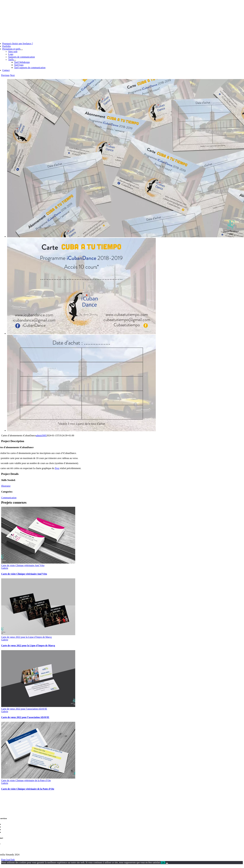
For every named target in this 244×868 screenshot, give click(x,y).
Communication (9, 498)
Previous (5, 75)
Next (12, 75)
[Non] (167, 863)
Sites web (7, 824)
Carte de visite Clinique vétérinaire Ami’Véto (23, 565)
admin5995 (41, 435)
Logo (5, 827)
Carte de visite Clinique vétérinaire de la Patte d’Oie (26, 780)
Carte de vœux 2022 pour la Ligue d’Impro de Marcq (26, 637)
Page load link (8, 860)
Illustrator (6, 486)
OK (163, 863)
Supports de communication (16, 830)
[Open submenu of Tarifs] (15, 60)
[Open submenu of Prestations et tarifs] (22, 50)
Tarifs (5, 832)
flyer (57, 468)
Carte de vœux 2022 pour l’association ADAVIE (24, 709)
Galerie (5, 568)
